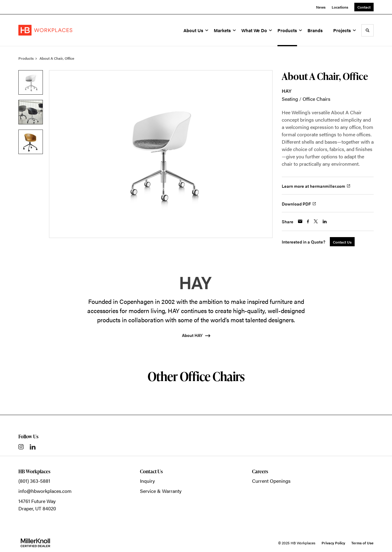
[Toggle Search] (367, 30)
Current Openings (271, 481)
